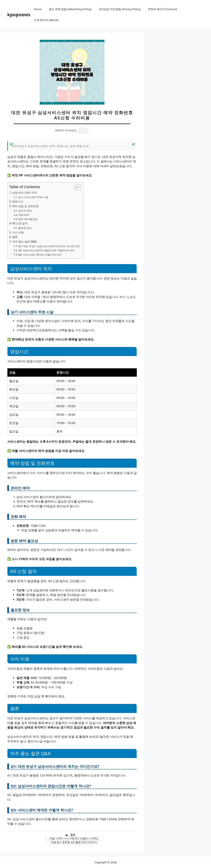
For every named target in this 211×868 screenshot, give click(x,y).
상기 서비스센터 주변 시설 (33, 197)
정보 (73, 835)
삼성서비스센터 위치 (25, 192)
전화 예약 (24, 215)
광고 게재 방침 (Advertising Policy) (70, 9)
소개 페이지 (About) (46, 20)
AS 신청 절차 (20, 223)
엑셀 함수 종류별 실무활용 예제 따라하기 (74, 842)
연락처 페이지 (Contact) (162, 9)
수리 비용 (18, 232)
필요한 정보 (25, 228)
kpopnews (19, 14)
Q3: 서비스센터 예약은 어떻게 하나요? (40, 255)
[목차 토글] (76, 187)
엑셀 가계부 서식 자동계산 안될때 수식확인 (74, 838)
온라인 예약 (25, 211)
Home (38, 9)
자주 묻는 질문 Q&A (24, 242)
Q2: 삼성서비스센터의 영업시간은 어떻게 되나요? (46, 250)
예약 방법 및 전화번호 (25, 206)
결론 (15, 237)
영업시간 (18, 201)
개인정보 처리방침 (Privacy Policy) (120, 9)
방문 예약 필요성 (28, 219)
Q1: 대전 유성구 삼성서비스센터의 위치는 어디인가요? (49, 246)
